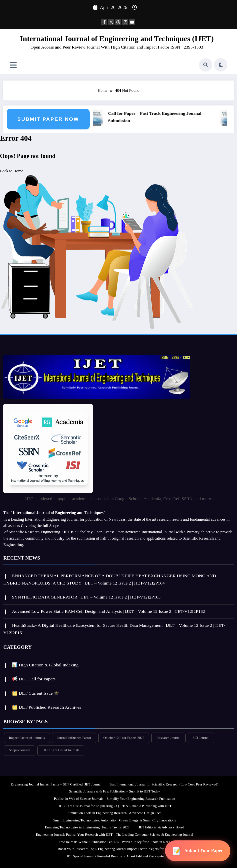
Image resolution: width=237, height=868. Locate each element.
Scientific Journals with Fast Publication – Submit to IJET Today (114, 791)
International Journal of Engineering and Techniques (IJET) (117, 39)
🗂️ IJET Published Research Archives (46, 707)
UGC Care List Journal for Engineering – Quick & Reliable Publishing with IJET (114, 806)
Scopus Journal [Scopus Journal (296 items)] (20, 750)
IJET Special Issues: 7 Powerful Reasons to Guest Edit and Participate (114, 856)
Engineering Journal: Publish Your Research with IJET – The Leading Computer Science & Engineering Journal (115, 835)
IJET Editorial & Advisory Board (161, 827)
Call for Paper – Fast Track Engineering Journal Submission (156, 117)
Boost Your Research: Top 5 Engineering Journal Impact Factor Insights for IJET (114, 849)
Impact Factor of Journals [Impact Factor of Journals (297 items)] (27, 738)
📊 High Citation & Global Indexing (45, 665)
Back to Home (11, 171)
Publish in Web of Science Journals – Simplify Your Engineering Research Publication (115, 799)
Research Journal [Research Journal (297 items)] (169, 738)
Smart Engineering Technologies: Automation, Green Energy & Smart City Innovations (115, 820)
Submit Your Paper (204, 851)
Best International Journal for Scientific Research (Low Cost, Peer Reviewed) (164, 784)
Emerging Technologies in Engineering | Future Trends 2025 (87, 827)
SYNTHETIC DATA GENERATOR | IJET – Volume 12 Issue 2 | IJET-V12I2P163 (86, 597)
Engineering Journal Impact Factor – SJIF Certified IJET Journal (56, 784)
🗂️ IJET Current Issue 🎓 (36, 693)
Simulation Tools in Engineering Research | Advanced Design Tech (115, 813)
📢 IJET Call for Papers (34, 679)
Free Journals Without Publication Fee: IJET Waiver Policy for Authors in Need (114, 842)
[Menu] (13, 65)
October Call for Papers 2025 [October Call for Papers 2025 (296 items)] (124, 738)
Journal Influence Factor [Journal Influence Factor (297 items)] (74, 738)
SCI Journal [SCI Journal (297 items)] (201, 738)
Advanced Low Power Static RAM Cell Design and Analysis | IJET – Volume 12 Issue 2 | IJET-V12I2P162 (108, 611)
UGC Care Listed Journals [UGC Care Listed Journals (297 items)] (61, 750)
